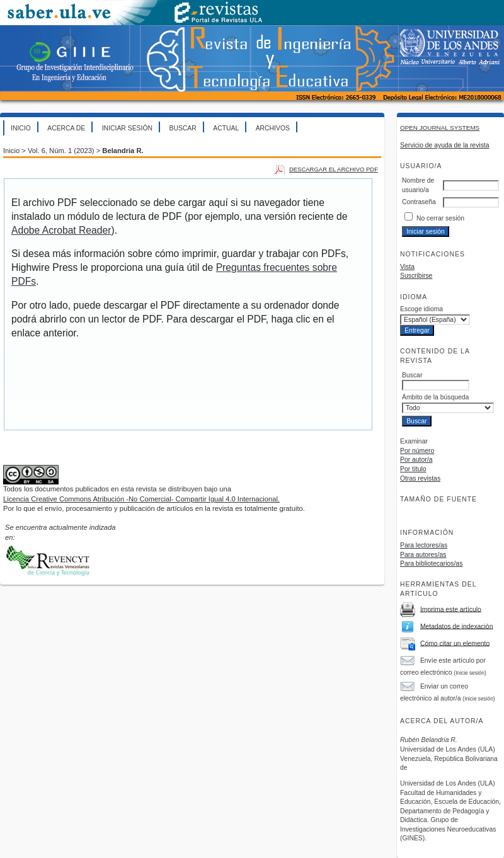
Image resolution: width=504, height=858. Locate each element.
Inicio (21, 128)
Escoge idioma (421, 309)
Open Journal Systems (440, 128)
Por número (417, 451)
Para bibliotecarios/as (431, 563)
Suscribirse (416, 276)
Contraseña (419, 202)
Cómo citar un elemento (455, 643)
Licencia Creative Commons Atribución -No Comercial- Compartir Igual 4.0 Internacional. (141, 499)
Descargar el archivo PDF (334, 169)
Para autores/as (423, 555)
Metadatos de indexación (457, 626)
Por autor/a (416, 460)
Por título (413, 469)
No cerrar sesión (440, 218)
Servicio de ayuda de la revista (445, 145)
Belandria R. (123, 151)
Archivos (273, 128)
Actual (226, 128)
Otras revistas (420, 478)
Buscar (182, 128)
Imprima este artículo (451, 609)
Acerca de (66, 128)
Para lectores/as (424, 545)
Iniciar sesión (127, 128)
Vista (407, 267)
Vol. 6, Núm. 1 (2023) (61, 151)
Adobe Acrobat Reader (61, 230)
